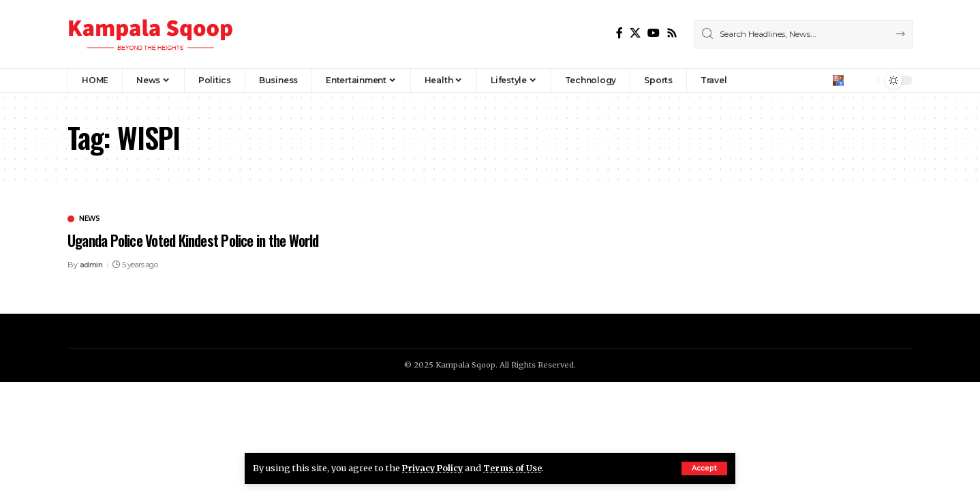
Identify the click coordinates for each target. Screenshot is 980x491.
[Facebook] (619, 33)
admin (91, 265)
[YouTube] (654, 33)
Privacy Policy (434, 468)
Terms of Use (516, 468)
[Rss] (672, 33)
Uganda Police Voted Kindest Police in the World (198, 240)
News (89, 219)
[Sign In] (838, 80)
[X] (635, 33)
